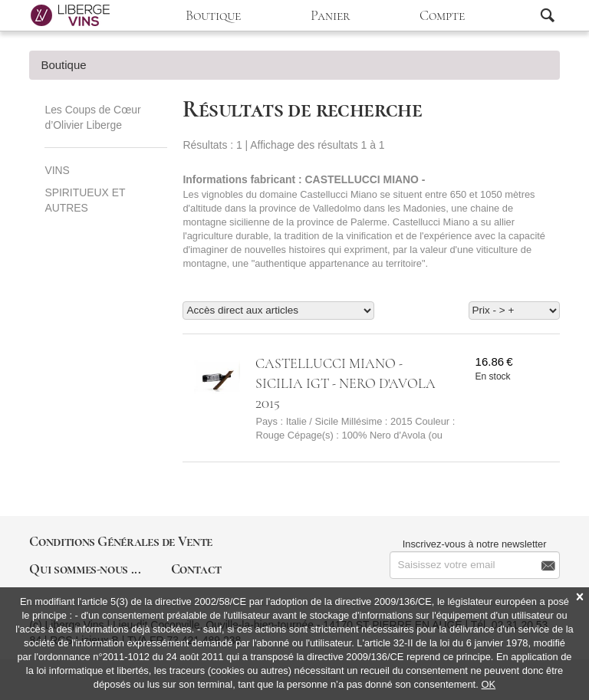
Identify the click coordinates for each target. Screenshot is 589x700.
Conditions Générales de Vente (121, 541)
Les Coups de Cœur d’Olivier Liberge (92, 117)
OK (489, 684)
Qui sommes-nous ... (85, 569)
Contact (196, 569)
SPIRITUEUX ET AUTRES (85, 200)
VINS (57, 170)
